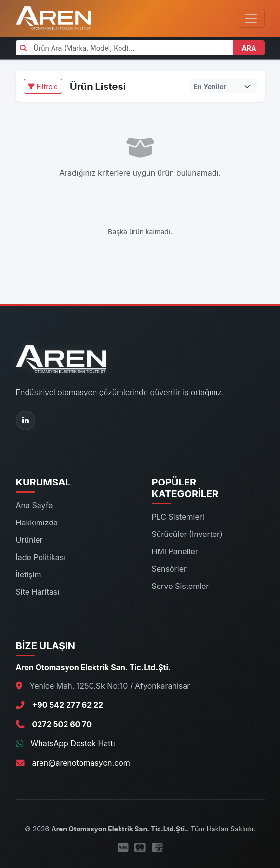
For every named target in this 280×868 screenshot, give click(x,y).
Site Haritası (38, 592)
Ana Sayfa (34, 505)
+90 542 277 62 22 (68, 705)
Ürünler (29, 540)
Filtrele (43, 86)
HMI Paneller (175, 551)
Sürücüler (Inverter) (187, 534)
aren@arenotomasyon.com (81, 763)
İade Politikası (41, 557)
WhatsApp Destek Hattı (73, 743)
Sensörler (169, 569)
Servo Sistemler (180, 586)
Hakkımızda (37, 523)
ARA (249, 48)
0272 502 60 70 (62, 724)
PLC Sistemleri (178, 517)
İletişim (29, 574)
